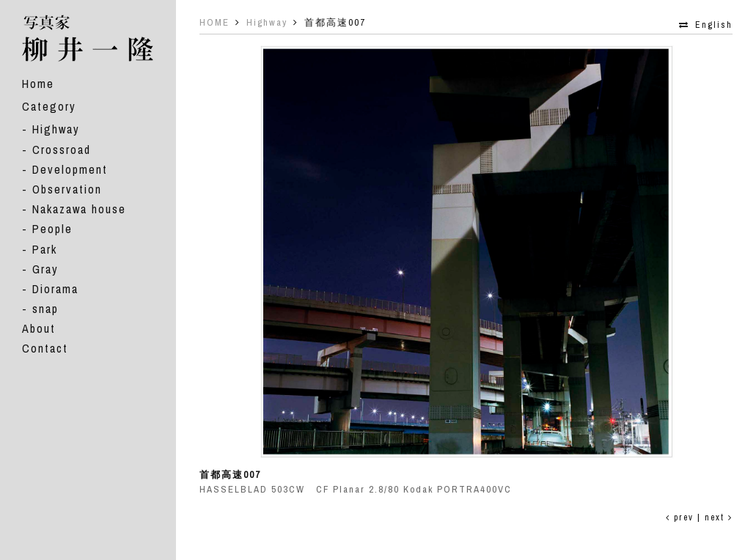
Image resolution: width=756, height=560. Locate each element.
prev (680, 517)
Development (70, 169)
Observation (67, 189)
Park (45, 249)
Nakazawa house (79, 209)
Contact (45, 348)
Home (38, 84)
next (719, 517)
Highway (56, 129)
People (52, 229)
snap (45, 309)
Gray (45, 269)
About (39, 328)
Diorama (55, 289)
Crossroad (62, 150)
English (714, 25)
